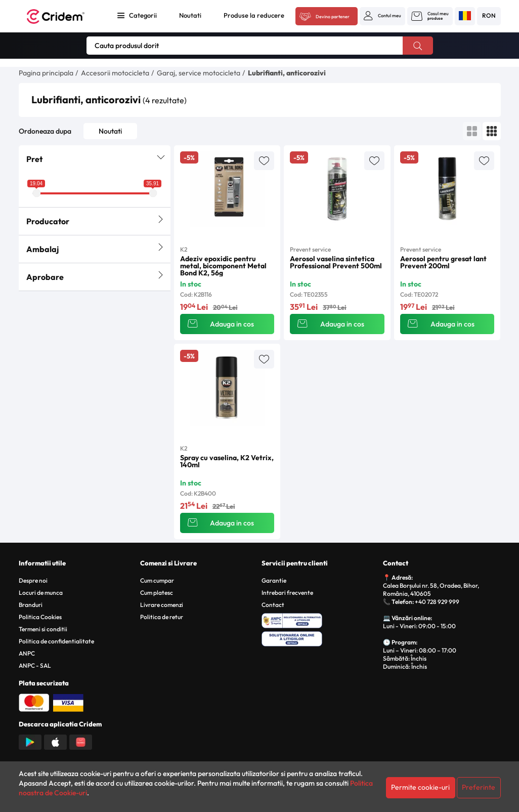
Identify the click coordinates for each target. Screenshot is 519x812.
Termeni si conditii (43, 629)
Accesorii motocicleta (115, 73)
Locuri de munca (41, 593)
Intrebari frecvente (287, 593)
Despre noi (33, 580)
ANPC (27, 653)
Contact (273, 605)
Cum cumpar (157, 580)
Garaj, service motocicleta (199, 73)
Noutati (190, 15)
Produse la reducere (254, 15)
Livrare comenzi (162, 605)
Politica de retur (162, 617)
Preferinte (479, 787)
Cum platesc (157, 593)
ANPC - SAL (35, 665)
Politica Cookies (40, 617)
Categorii (143, 15)
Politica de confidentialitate (56, 641)
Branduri (31, 605)
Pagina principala (46, 73)
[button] (382, 16)
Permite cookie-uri (420, 787)
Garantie (274, 580)
